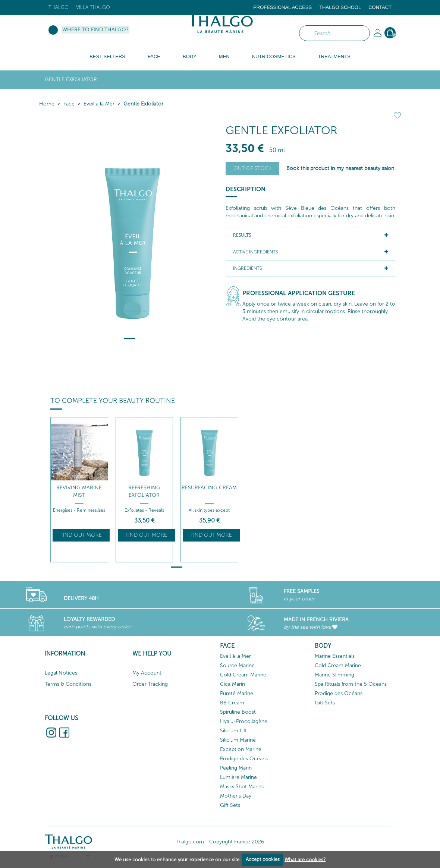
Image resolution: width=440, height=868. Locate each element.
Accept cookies (263, 859)
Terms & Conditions (68, 684)
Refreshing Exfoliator (144, 491)
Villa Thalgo (93, 7)
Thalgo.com (190, 842)
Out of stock (252, 168)
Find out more (81, 535)
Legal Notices (61, 673)
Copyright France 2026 (237, 842)
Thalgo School (340, 7)
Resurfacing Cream (209, 488)
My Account (147, 673)
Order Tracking (150, 684)
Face (69, 104)
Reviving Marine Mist (79, 491)
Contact (380, 7)
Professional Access (282, 7)
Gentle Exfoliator (143, 104)
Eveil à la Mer (99, 104)
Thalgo (59, 7)
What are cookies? (305, 859)
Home (47, 104)
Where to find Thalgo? (95, 30)
